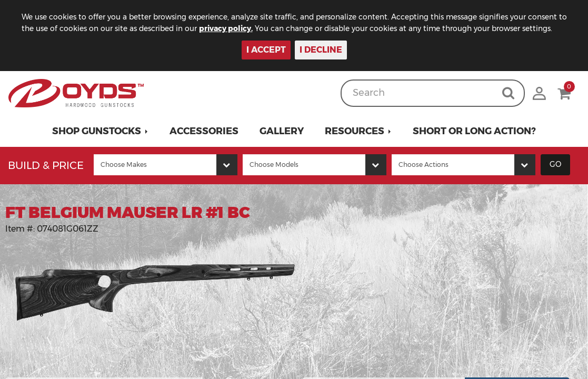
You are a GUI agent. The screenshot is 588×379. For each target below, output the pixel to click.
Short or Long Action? (474, 131)
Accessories (204, 131)
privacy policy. (237, 28)
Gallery (282, 131)
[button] (100, 131)
